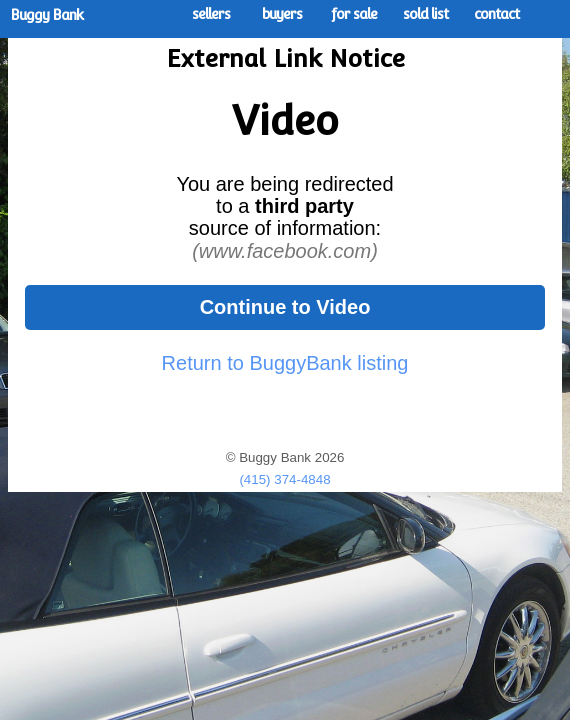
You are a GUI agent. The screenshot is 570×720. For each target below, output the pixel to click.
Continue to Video (285, 307)
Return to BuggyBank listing (285, 363)
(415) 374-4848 (284, 479)
